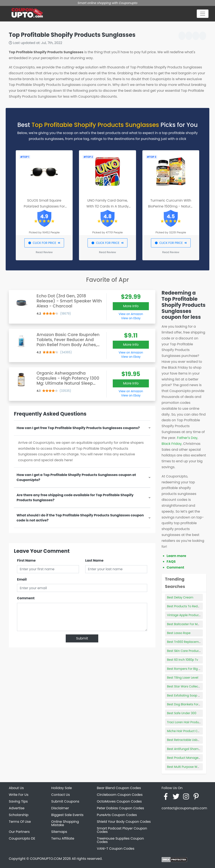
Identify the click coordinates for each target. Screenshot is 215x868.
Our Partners (19, 832)
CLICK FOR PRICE (44, 243)
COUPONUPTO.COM (46, 859)
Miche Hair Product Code (185, 731)
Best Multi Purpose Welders (187, 767)
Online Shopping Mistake (65, 823)
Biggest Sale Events (67, 815)
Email (22, 579)
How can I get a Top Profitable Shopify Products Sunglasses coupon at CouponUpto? (76, 477)
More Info (131, 306)
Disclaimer (60, 808)
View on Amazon (131, 314)
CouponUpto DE (22, 838)
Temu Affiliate (63, 838)
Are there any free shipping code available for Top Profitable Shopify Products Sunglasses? (75, 498)
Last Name (94, 560)
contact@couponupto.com (184, 808)
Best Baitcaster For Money (186, 624)
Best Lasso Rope (179, 633)
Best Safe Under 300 (182, 713)
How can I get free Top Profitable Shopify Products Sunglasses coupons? (78, 428)
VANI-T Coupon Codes (116, 849)
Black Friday (172, 444)
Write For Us (19, 795)
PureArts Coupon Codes (117, 815)
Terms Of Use (20, 822)
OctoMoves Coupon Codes (119, 801)
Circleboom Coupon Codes (120, 795)
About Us (16, 788)
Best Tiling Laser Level (183, 678)
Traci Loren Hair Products (185, 722)
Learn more (176, 556)
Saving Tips (18, 801)
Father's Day (187, 438)
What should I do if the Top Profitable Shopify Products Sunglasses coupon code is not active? (80, 518)
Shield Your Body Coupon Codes (124, 822)
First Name (26, 560)
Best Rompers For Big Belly (186, 669)
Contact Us (60, 795)
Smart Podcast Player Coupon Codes (122, 830)
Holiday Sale (62, 788)
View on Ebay (131, 318)
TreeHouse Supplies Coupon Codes (120, 840)
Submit (82, 638)
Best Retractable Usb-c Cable (189, 740)
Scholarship (19, 815)
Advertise (17, 808)
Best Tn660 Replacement (185, 642)
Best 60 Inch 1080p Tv (183, 660)
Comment (26, 598)
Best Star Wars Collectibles (187, 686)
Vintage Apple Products (184, 615)
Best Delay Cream (180, 597)
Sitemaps (59, 832)
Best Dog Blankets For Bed (186, 704)
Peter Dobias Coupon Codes (120, 808)
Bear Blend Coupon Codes (119, 788)
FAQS (171, 562)
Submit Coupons (65, 801)
